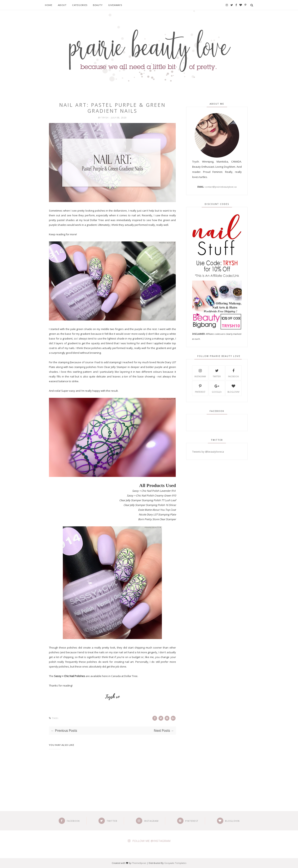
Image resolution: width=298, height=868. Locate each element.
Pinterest (200, 388)
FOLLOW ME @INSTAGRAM (151, 841)
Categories (80, 5)
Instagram (200, 373)
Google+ (217, 388)
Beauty (98, 5)
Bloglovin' (234, 388)
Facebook (233, 373)
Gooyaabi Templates (175, 863)
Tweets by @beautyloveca (208, 452)
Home (49, 5)
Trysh (105, 118)
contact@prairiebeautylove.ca (221, 187)
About (62, 5)
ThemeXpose (139, 863)
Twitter (217, 373)
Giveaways (115, 5)
